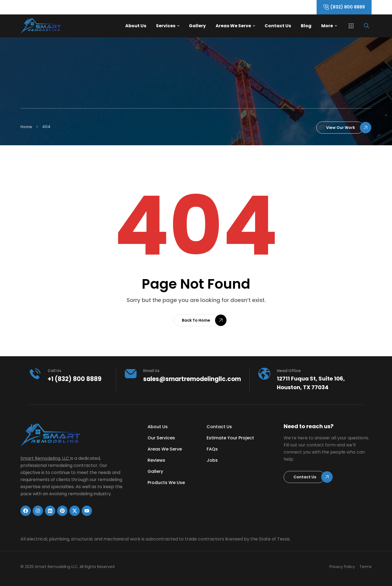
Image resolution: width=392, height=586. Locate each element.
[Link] (61, 26)
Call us (54, 371)
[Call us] (35, 374)
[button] (351, 26)
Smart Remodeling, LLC (45, 458)
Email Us (151, 371)
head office (289, 371)
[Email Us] (131, 374)
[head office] (264, 374)
